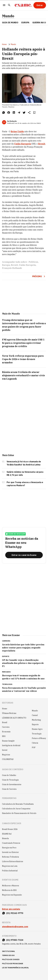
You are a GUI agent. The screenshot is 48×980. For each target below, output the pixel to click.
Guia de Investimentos (12, 784)
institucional (9, 951)
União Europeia (27, 265)
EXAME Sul (7, 834)
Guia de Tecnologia (10, 780)
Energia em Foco (9, 848)
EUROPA (25, 23)
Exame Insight (8, 741)
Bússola (5, 838)
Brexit (14, 265)
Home (4, 44)
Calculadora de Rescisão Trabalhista (18, 804)
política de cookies (11, 959)
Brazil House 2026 (10, 829)
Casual (35, 715)
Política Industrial (10, 871)
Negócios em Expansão (12, 895)
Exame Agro (37, 729)
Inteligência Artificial (11, 745)
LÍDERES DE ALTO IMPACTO (14, 718)
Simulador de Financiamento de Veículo (19, 813)
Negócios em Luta (10, 866)
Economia (6, 732)
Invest (5, 750)
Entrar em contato (11, 909)
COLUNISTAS (8, 759)
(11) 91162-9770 (15, 913)
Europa (6, 265)
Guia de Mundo (10, 23)
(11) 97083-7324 (15, 940)
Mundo (8, 16)
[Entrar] (40, 5)
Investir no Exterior (10, 852)
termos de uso (8, 955)
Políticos (33, 262)
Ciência (35, 743)
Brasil (5, 722)
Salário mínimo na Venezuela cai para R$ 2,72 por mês (25, 473)
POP (34, 748)
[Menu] (4, 5)
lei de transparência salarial (15, 968)
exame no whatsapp (15, 534)
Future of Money (39, 738)
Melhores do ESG (9, 890)
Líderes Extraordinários (13, 861)
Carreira (6, 727)
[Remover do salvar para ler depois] (34, 113)
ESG (4, 736)
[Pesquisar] (9, 5)
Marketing (36, 720)
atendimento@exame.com (15, 927)
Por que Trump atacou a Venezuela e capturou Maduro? (25, 484)
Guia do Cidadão (9, 775)
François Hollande (12, 268)
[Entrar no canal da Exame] (24, 555)
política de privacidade (13, 964)
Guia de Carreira (9, 789)
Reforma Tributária (10, 857)
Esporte (35, 724)
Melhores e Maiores (10, 886)
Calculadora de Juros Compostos (16, 809)
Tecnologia (37, 734)
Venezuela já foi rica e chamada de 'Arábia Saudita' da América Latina (24, 463)
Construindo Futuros (11, 843)
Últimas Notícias (9, 713)
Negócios (6, 755)
